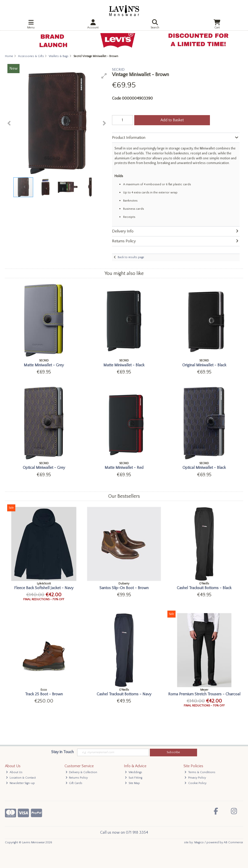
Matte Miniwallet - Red (124, 468)
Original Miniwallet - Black (204, 365)
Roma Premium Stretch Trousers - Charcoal (204, 694)
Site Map (132, 783)
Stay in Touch (62, 752)
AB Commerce (233, 842)
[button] (104, 76)
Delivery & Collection (81, 772)
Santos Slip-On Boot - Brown (124, 588)
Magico (199, 842)
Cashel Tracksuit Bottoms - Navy (124, 694)
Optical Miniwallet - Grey (44, 468)
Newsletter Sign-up (20, 783)
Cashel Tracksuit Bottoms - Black (204, 588)
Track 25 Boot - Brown (44, 694)
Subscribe (173, 752)
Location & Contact (21, 778)
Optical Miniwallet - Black (204, 468)
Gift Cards (74, 783)
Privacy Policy (195, 778)
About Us (14, 772)
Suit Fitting (134, 778)
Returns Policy (77, 778)
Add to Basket (172, 120)
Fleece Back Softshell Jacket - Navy (44, 588)
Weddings (134, 772)
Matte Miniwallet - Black (124, 365)
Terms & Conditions (200, 772)
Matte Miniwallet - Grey (44, 365)
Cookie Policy (195, 783)
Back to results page (131, 257)
